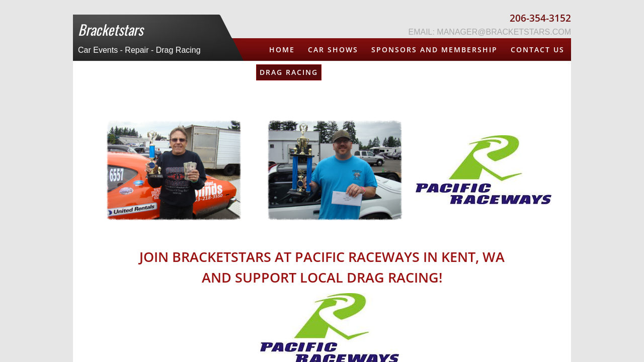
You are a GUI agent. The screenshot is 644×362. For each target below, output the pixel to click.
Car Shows (333, 50)
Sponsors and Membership (434, 50)
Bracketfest (536, 72)
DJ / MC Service (366, 72)
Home (282, 50)
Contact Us (538, 50)
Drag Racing (289, 72)
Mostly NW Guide (454, 72)
